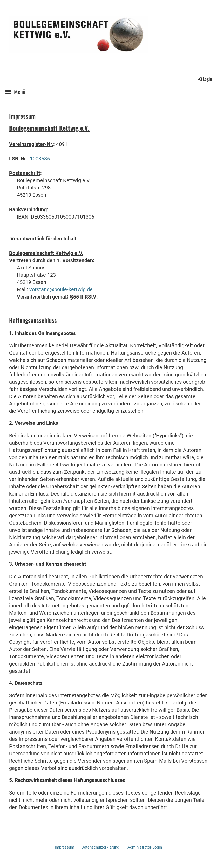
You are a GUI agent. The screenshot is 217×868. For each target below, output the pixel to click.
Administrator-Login (145, 847)
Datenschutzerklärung (100, 847)
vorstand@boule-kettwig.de (61, 289)
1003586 (40, 159)
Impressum (65, 847)
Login (204, 79)
